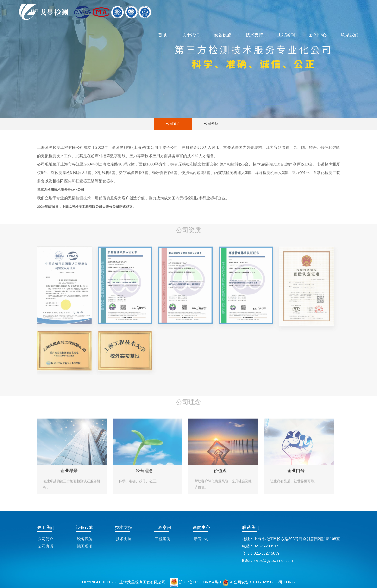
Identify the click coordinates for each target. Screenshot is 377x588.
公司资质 (211, 124)
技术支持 (254, 35)
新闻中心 (318, 35)
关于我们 (191, 35)
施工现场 (85, 546)
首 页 (163, 35)
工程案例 (286, 35)
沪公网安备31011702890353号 (253, 582)
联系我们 (350, 35)
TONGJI (291, 582)
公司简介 (173, 124)
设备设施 (223, 35)
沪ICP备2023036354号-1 (200, 582)
